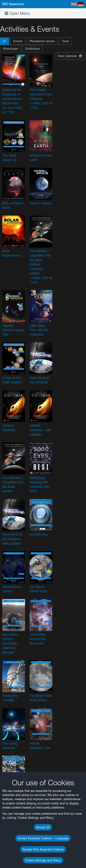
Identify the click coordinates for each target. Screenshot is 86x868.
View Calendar (70, 56)
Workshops (11, 49)
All (5, 41)
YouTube (10, 692)
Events (18, 41)
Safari (17, 854)
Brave (18, 837)
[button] (5, 41)
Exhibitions (33, 49)
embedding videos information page (27, 721)
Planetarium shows (42, 41)
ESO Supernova (13, 4)
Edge (17, 845)
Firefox (18, 850)
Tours (65, 41)
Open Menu (17, 13)
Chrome (19, 841)
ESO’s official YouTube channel (31, 696)
